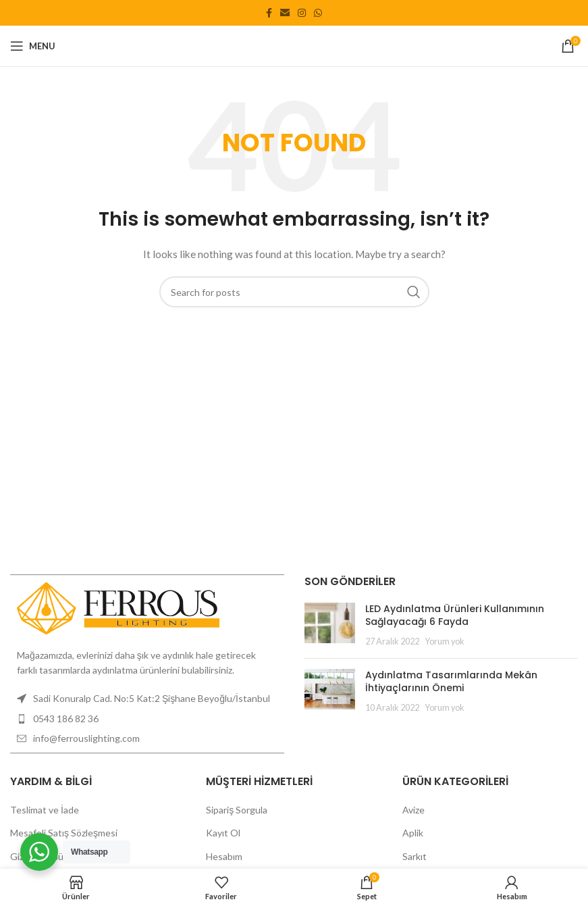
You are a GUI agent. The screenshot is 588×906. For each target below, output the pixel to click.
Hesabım (224, 856)
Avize (413, 810)
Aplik (413, 833)
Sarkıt (415, 856)
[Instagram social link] (302, 13)
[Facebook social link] (269, 13)
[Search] (294, 292)
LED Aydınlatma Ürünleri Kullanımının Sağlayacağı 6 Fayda (455, 615)
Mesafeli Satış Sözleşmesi (64, 833)
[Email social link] (285, 13)
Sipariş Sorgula (237, 810)
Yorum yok (445, 641)
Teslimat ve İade (45, 810)
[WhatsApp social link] (318, 13)
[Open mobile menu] (33, 46)
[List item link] (147, 719)
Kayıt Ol (223, 833)
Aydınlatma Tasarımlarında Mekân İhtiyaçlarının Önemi (451, 682)
